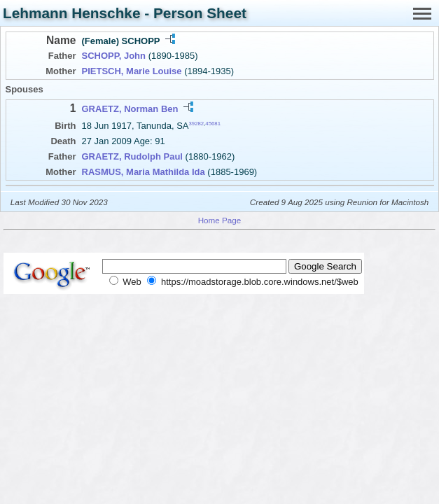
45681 (213, 124)
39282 (197, 124)
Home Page (220, 220)
